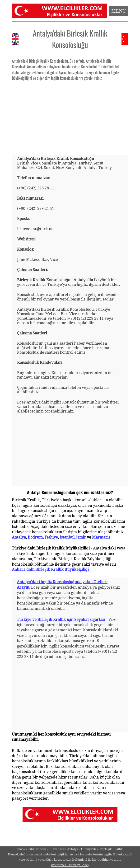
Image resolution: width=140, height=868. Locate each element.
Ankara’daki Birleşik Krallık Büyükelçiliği (50, 570)
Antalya (19, 537)
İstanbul (67, 537)
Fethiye (51, 537)
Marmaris (101, 537)
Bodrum (35, 537)
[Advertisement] (70, 116)
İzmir (81, 537)
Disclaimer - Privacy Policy (70, 865)
